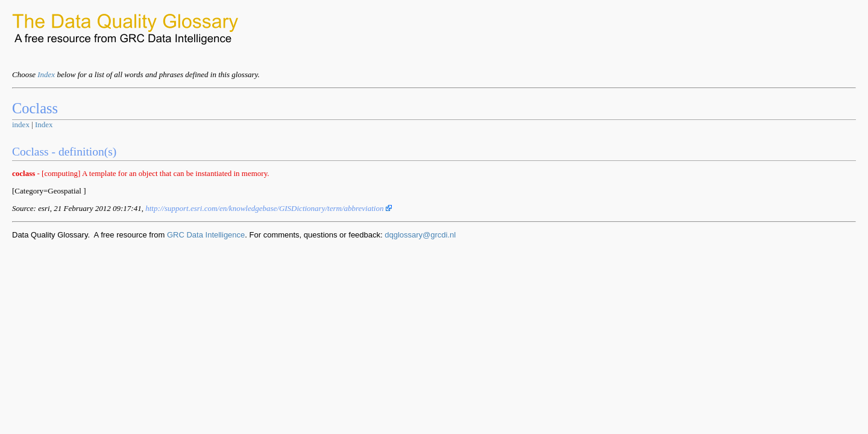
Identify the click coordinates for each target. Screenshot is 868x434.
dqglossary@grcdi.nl (420, 235)
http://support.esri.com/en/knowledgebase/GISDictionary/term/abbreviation (269, 208)
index (21, 124)
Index (46, 74)
